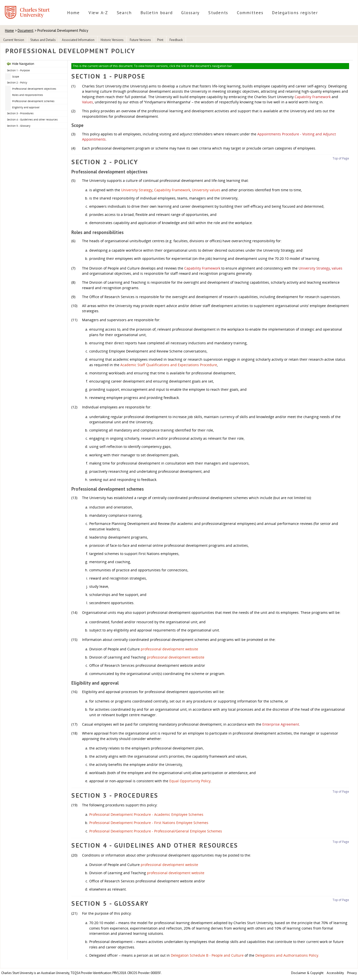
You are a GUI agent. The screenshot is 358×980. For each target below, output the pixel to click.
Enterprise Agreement (281, 724)
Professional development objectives (34, 89)
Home (73, 13)
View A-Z (98, 13)
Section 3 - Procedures (20, 113)
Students (218, 13)
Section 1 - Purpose (18, 70)
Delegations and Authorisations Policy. (287, 955)
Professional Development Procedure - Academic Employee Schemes (146, 814)
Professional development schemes (33, 101)
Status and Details (43, 40)
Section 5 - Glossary (19, 126)
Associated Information (78, 40)
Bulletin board (157, 13)
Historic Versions (112, 40)
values (337, 268)
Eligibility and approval (26, 107)
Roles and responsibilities (28, 95)
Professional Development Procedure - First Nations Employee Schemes (149, 823)
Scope (16, 77)
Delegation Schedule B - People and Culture (207, 955)
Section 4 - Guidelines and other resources (32, 119)
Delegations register (295, 13)
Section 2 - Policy (17, 82)
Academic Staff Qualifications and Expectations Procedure (169, 365)
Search (124, 13)
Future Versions (140, 40)
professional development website (169, 649)
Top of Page (341, 158)
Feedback (176, 40)
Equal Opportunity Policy (190, 781)
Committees (250, 13)
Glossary (190, 13)
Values (88, 102)
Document (26, 30)
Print (160, 40)
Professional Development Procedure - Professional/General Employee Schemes (156, 831)
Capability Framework (313, 97)
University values (206, 190)
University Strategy (137, 190)
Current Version (14, 40)
